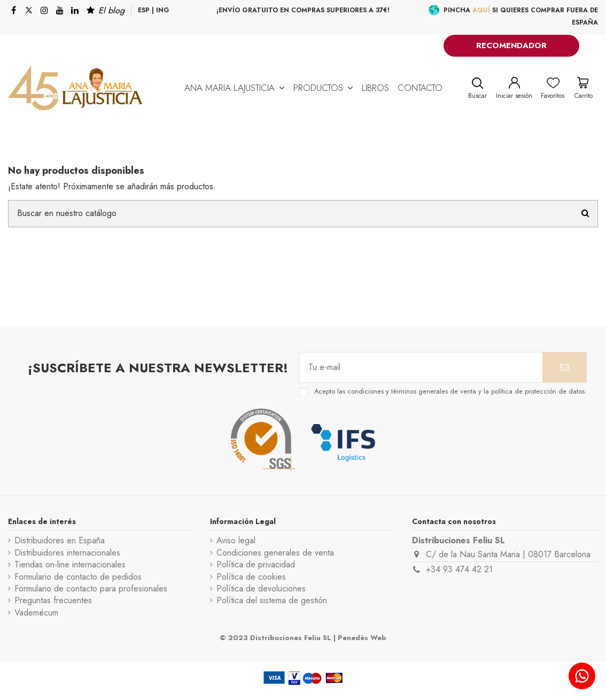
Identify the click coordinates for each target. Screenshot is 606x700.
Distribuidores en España (60, 541)
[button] (235, 88)
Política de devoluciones (261, 589)
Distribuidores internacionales (67, 553)
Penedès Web (362, 638)
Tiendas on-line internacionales (70, 565)
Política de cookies (251, 577)
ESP (144, 10)
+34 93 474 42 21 (459, 569)
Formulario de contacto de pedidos (78, 577)
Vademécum (36, 613)
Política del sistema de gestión (272, 601)
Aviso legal (236, 541)
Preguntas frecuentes (53, 601)
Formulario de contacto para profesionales (91, 589)
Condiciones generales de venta (275, 553)
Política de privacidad (256, 565)
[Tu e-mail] (421, 367)
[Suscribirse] (564, 367)
